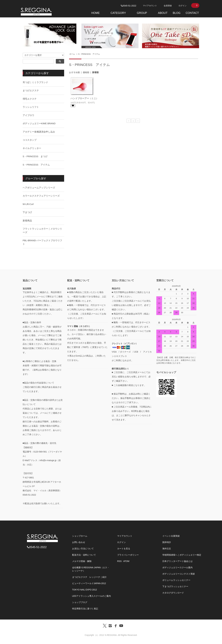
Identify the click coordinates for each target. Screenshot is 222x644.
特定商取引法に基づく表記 (85, 609)
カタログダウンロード (173, 593)
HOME (95, 13)
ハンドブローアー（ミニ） (84, 98)
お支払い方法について (83, 549)
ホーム (72, 54)
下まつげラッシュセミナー (175, 586)
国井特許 (167, 542)
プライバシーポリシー (128, 555)
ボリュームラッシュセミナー (176, 580)
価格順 (86, 72)
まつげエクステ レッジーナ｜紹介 (89, 577)
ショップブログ (80, 602)
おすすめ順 (74, 72)
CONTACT (192, 13)
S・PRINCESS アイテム (89, 54)
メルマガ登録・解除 (82, 561)
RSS (119, 561)
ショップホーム (80, 536)
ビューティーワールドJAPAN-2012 (89, 583)
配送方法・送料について (84, 555)
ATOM (126, 561)
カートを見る (124, 549)
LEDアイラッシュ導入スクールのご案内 (91, 596)
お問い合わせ (79, 542)
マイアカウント (150, 6)
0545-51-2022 (129, 6)
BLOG (177, 13)
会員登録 (168, 6)
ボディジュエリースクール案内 (177, 567)
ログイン (183, 6)
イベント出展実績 (171, 536)
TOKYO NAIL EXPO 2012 (85, 590)
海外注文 (167, 549)
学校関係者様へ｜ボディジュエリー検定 (182, 555)
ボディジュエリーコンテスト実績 (179, 574)
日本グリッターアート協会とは (177, 561)
